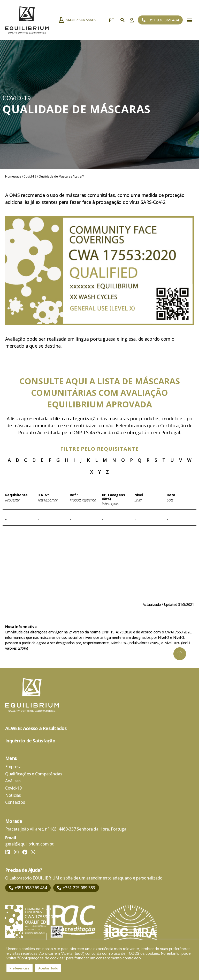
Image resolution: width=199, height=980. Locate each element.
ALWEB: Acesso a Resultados (36, 728)
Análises (13, 781)
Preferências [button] (20, 968)
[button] (160, 20)
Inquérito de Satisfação (30, 741)
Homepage (13, 176)
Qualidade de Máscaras (55, 176)
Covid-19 (30, 176)
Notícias (13, 795)
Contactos (15, 803)
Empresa (13, 767)
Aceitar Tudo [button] (48, 968)
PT (113, 20)
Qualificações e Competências (34, 774)
